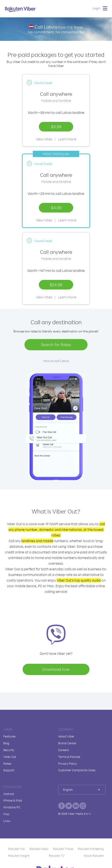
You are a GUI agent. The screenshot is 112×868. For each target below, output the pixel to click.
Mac (6, 814)
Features (9, 736)
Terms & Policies (69, 757)
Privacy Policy (68, 764)
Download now (56, 669)
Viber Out (10, 757)
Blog (6, 743)
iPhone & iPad (13, 800)
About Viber (66, 736)
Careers (64, 750)
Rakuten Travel (63, 849)
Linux (7, 821)
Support (9, 770)
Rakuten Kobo (39, 849)
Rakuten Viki (17, 849)
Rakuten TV (57, 856)
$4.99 (56, 208)
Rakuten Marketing (91, 849)
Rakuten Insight (19, 856)
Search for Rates (56, 345)
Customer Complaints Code (77, 770)
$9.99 (56, 127)
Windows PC (12, 807)
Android (9, 794)
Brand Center (67, 743)
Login (96, 8)
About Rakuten (94, 856)
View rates (44, 139)
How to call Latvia (56, 361)
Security (9, 750)
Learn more (67, 139)
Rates (7, 764)
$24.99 (56, 285)
